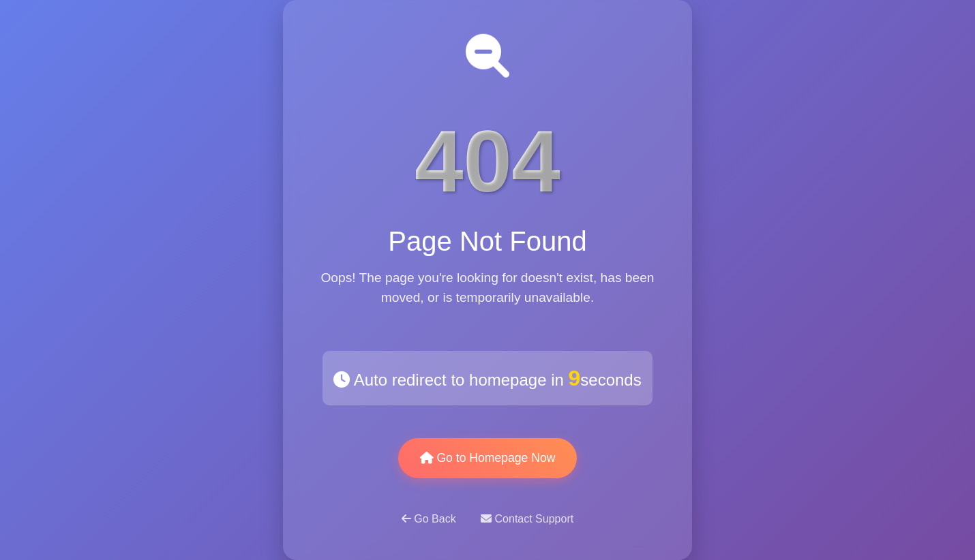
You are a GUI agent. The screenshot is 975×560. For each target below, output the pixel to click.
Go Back (430, 519)
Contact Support (527, 519)
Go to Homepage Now (488, 458)
